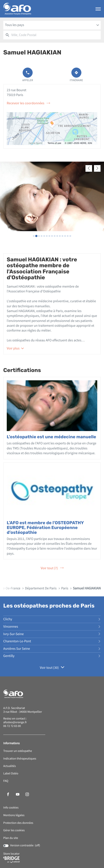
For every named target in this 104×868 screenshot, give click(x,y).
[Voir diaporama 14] (68, 235)
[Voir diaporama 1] (34, 235)
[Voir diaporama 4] (42, 235)
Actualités (10, 765)
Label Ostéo (11, 773)
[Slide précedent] (89, 168)
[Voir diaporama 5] (44, 235)
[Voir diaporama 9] (55, 235)
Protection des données (18, 822)
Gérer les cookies (14, 830)
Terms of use (55, 143)
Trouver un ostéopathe (18, 750)
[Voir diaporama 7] (49, 235)
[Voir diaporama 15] (70, 235)
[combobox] (52, 25)
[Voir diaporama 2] (36, 235)
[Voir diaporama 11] (60, 235)
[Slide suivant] (97, 168)
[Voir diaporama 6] (47, 235)
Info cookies (11, 807)
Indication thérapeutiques (20, 758)
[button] (98, 9)
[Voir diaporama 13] (65, 235)
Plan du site (11, 837)
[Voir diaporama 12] (62, 235)
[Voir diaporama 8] (52, 235)
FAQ (6, 780)
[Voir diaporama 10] (57, 235)
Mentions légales (14, 815)
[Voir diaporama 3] (39, 235)
